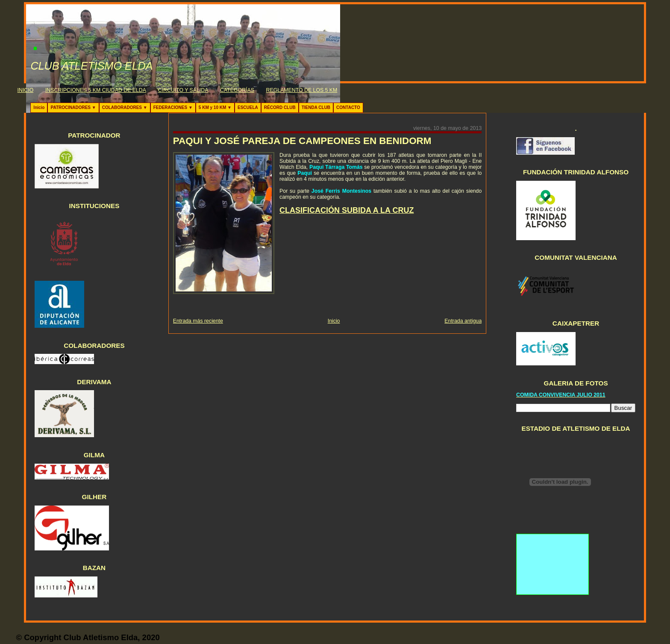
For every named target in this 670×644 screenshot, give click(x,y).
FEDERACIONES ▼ (173, 107)
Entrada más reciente (198, 321)
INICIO (26, 90)
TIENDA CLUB (316, 107)
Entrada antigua (463, 321)
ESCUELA (248, 107)
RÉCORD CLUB (280, 107)
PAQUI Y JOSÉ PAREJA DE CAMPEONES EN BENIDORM (302, 141)
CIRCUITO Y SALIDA (183, 90)
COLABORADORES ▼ (125, 107)
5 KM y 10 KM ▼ (215, 107)
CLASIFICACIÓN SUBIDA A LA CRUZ (347, 210)
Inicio (39, 107)
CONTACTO (348, 107)
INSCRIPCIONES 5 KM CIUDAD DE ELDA (96, 90)
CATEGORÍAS (237, 90)
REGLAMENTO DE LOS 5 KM (302, 90)
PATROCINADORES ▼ (73, 107)
